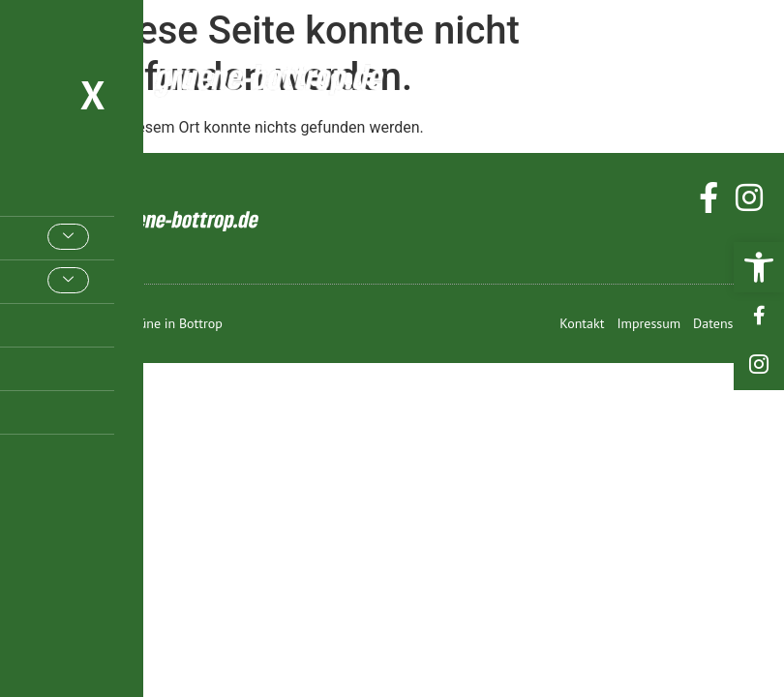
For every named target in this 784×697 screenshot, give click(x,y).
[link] (759, 267)
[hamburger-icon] (743, 76)
